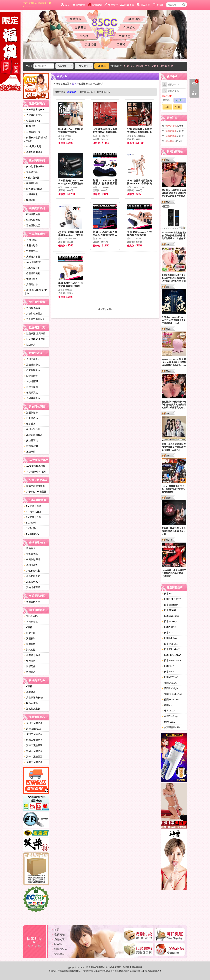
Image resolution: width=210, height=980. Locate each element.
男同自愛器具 (32, 429)
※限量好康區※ (33, 115)
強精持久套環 (32, 308)
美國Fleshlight (170, 688)
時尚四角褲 (31, 703)
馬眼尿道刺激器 (33, 435)
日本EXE (168, 633)
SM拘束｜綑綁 (33, 512)
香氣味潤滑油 (32, 370)
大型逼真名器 (32, 257)
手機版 (158, 5)
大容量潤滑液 (32, 398)
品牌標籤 (90, 45)
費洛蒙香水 (31, 554)
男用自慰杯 (31, 240)
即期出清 (30, 126)
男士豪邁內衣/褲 (34, 698)
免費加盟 (111, 5)
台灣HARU (169, 722)
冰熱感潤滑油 (32, 365)
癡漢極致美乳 (32, 273)
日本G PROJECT (171, 599)
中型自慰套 (31, 251)
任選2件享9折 (32, 121)
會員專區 (59, 954)
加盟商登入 (61, 949)
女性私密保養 (32, 571)
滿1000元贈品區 (33, 723)
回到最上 (194, 93)
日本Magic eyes (171, 616)
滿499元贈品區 (33, 729)
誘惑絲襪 (30, 650)
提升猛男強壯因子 (34, 319)
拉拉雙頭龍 (31, 440)
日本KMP (168, 666)
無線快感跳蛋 (32, 220)
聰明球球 (30, 200)
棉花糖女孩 (31, 622)
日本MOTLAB (170, 677)
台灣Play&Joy (170, 716)
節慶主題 (30, 633)
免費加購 (76, 19)
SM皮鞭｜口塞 (33, 517)
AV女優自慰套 (32, 262)
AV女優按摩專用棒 (35, 466)
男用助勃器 (31, 285)
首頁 (65, 5)
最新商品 (81, 28)
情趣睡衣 (30, 644)
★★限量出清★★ (34, 110)
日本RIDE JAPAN (172, 655)
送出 (167, 107)
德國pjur (167, 705)
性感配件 (30, 666)
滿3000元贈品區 (33, 740)
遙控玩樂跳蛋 (32, 226)
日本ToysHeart (170, 605)
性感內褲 (30, 672)
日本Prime (168, 672)
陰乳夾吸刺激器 (33, 189)
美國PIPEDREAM (172, 694)
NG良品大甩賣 (33, 146)
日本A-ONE (169, 627)
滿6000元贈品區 (33, 757)
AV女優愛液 (31, 381)
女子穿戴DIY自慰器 (35, 492)
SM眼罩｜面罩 (33, 506)
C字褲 (28, 627)
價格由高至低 (104, 92)
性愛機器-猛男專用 (35, 334)
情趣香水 (30, 548)
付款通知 (129, 28)
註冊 (178, 107)
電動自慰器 (31, 279)
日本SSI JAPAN (171, 649)
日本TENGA (169, 610)
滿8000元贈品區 (33, 762)
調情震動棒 (31, 183)
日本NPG (168, 594)
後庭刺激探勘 (32, 560)
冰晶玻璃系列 (32, 582)
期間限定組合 (32, 132)
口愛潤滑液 (31, 376)
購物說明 (95, 5)
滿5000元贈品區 (33, 751)
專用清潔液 (31, 565)
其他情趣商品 (32, 587)
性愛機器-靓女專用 (35, 339)
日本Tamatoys (170, 621)
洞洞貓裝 (30, 639)
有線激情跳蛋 (32, 214)
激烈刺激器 (31, 413)
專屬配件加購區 (33, 152)
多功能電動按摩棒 (34, 167)
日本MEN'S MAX (172, 661)
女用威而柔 (31, 194)
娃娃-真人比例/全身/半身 (35, 292)
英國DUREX (169, 683)
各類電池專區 (32, 602)
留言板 (121, 45)
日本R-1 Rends (170, 638)
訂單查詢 (134, 19)
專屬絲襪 (30, 692)
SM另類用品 (31, 534)
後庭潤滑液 (31, 393)
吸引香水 (30, 424)
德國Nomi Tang (171, 700)
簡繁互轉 (127, 5)
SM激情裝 (30, 528)
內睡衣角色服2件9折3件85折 (36, 139)
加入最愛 (143, 5)
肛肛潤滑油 (31, 418)
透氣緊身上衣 (32, 709)
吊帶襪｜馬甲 (32, 655)
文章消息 (125, 36)
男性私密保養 (32, 576)
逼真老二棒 (31, 172)
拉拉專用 (30, 452)
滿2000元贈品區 (33, 734)
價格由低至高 (86, 92)
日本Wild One (170, 644)
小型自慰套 (31, 246)
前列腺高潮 (31, 446)
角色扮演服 (31, 661)
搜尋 (102, 66)
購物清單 (194, 81)
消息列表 (59, 939)
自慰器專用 (31, 387)
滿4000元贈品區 (33, 745)
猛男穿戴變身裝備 (34, 486)
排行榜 (84, 36)
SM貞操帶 (30, 523)
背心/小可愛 (31, 616)
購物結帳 (79, 5)
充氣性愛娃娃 (32, 268)
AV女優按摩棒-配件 (35, 472)
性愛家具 (30, 345)
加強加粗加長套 (33, 314)
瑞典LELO (168, 711)
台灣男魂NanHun (172, 727)
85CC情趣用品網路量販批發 (37, 5)
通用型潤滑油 (32, 359)
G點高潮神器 (32, 178)
